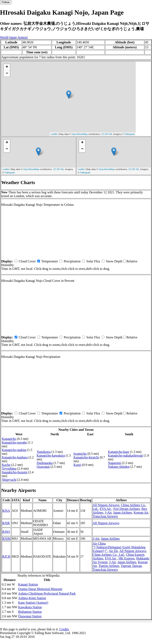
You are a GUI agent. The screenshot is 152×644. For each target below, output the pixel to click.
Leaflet (54, 134)
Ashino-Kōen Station (32, 598)
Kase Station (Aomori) (33, 603)
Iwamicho (80, 454)
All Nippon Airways (106, 505)
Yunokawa (44, 452)
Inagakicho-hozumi (15, 472)
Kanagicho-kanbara (15, 457)
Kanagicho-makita (14, 450)
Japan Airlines (123, 512)
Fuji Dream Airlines (126, 509)
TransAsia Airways (105, 516)
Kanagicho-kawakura (51, 455)
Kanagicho (9, 439)
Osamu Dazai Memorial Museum (40, 589)
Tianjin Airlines (109, 566)
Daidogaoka (45, 463)
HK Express (127, 558)
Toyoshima (9, 468)
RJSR (6, 523)
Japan (13, 37)
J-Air (108, 512)
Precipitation (72, 261)
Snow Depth (114, 261)
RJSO (6, 532)
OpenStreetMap (80, 134)
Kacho (6, 465)
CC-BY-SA (107, 134)
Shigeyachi (9, 480)
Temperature (50, 261)
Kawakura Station (30, 607)
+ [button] (7, 67)
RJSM (6, 539)
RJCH (6, 557)
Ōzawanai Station (30, 616)
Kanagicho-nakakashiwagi (125, 455)
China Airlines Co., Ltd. (109, 555)
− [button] (7, 74)
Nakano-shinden (119, 467)
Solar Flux (93, 261)
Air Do (113, 551)
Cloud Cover (27, 261)
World (4, 37)
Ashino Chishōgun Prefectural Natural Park (47, 593)
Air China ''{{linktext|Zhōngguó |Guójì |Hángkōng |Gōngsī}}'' (119, 547)
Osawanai (43, 467)
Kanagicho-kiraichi (86, 457)
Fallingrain (130, 134)
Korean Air (141, 512)
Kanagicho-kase (119, 452)
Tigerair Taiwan (131, 566)
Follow (6, 2)
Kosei (77, 465)
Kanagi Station (28, 584)
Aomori (23, 37)
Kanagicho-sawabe (14, 442)
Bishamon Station (30, 612)
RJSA (6, 511)
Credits (64, 629)
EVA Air (106, 509)
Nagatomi (114, 463)
